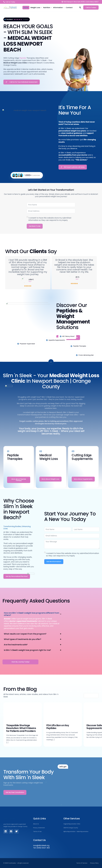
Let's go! (63, 767)
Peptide (23, 58)
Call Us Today (10, 2)
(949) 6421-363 (43, 848)
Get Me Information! (54, 562)
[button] (33, 621)
